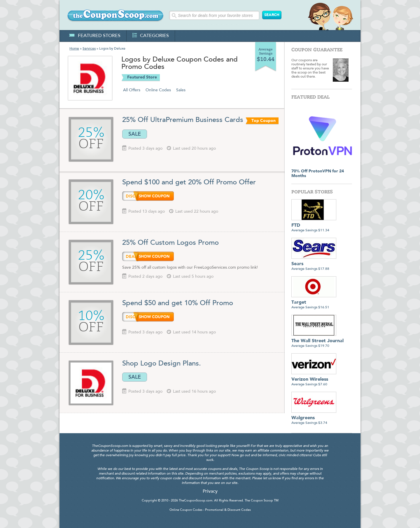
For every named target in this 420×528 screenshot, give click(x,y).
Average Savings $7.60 (314, 380)
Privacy (210, 492)
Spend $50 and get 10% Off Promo (178, 303)
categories (151, 36)
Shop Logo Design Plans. (162, 364)
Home (74, 49)
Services (89, 49)
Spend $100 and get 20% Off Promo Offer (189, 183)
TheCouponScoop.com (196, 501)
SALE (135, 134)
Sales (181, 90)
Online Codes (158, 90)
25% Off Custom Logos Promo (170, 243)
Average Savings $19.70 (317, 341)
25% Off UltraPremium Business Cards (183, 120)
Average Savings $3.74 (314, 418)
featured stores (95, 36)
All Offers (132, 90)
